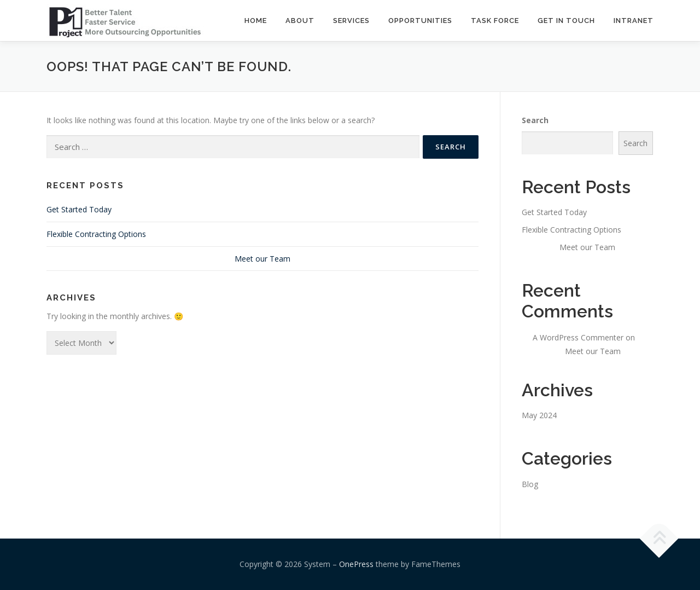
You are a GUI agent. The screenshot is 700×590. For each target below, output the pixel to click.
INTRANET (634, 21)
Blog (530, 484)
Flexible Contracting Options (96, 234)
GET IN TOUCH (566, 21)
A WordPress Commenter (578, 337)
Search (535, 120)
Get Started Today (79, 209)
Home (256, 21)
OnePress (356, 564)
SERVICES (351, 21)
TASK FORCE (495, 21)
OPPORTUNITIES (420, 21)
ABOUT (300, 21)
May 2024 (539, 415)
